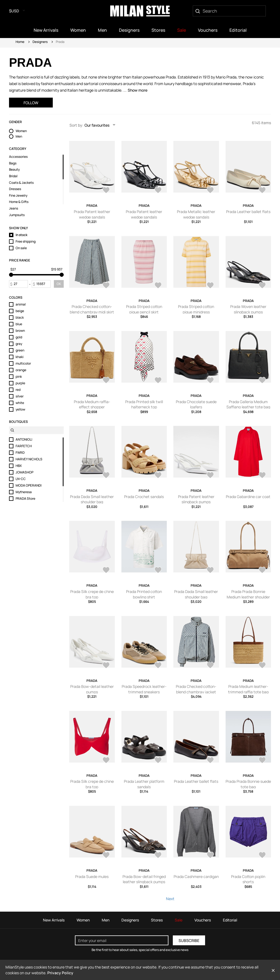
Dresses (15, 189)
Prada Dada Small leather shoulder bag (92, 499)
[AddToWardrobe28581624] (106, 761)
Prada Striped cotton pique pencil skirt (144, 309)
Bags (13, 163)
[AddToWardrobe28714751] (106, 191)
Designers (40, 42)
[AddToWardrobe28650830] (106, 476)
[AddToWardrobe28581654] (262, 666)
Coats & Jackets (21, 183)
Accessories (18, 157)
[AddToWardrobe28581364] (262, 761)
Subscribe (189, 940)
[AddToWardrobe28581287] (158, 856)
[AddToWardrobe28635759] (262, 476)
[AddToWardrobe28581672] (210, 666)
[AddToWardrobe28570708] (262, 856)
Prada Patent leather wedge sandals (92, 214)
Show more (138, 90)
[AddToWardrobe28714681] (158, 286)
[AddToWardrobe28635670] (158, 571)
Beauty (14, 170)
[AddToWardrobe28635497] (210, 571)
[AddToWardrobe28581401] (158, 761)
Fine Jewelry (18, 196)
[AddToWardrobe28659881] (262, 381)
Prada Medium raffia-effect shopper (92, 404)
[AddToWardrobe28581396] (210, 761)
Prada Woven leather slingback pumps (248, 309)
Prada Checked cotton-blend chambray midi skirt (92, 309)
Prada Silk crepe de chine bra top (92, 594)
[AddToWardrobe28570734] (210, 856)
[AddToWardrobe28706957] (106, 381)
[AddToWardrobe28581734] (262, 571)
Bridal (13, 176)
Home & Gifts (19, 202)
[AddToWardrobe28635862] (210, 476)
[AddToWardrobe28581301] (106, 856)
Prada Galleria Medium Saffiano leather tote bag (248, 404)
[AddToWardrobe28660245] (158, 381)
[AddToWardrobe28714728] (210, 191)
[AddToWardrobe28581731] (158, 666)
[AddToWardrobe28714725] (262, 191)
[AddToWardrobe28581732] (106, 666)
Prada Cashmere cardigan (196, 876)
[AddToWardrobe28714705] (106, 286)
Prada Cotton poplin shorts (248, 879)
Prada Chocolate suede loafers (196, 404)
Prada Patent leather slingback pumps (196, 499)
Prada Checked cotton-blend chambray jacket (196, 689)
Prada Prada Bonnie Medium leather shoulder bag (248, 597)
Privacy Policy (60, 973)
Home (20, 42)
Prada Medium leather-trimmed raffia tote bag (248, 689)
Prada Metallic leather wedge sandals (196, 214)
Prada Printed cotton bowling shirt (144, 594)
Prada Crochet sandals (144, 497)
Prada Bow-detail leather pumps (92, 689)
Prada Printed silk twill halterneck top (144, 404)
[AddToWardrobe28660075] (210, 381)
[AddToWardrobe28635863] (158, 476)
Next (170, 899)
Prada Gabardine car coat (248, 497)
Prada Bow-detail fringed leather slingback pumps (144, 879)
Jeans (14, 208)
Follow (31, 103)
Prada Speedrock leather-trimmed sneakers (144, 689)
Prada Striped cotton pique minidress (196, 309)
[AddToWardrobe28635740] (106, 571)
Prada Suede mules (92, 876)
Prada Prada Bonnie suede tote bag (248, 784)
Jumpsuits (17, 215)
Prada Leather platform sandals (144, 784)
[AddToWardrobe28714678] (210, 286)
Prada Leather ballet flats (248, 212)
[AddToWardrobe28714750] (158, 191)
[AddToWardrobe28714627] (262, 286)
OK (59, 284)
